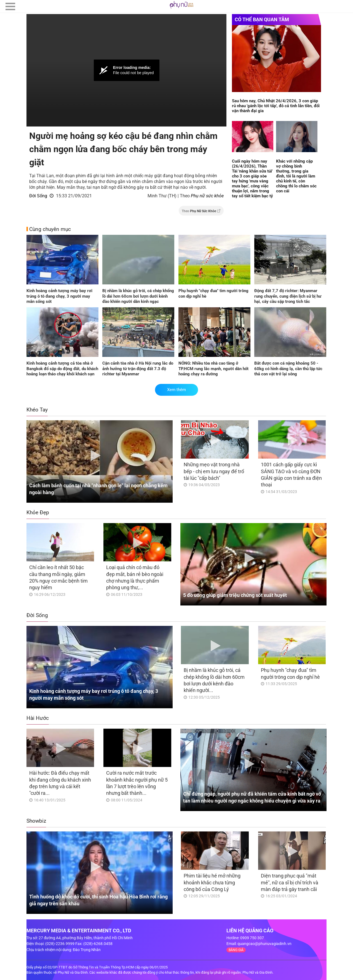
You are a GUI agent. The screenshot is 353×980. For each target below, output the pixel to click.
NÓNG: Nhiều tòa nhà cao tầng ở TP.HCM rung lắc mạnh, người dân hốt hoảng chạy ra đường (213, 369)
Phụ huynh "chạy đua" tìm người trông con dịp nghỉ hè (213, 294)
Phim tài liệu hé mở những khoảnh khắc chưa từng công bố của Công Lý (212, 882)
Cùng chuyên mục (50, 229)
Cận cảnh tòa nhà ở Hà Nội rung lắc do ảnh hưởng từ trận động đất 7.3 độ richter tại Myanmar (138, 369)
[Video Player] (126, 70)
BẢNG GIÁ (236, 950)
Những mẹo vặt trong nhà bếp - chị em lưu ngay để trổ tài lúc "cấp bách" (214, 471)
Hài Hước (38, 718)
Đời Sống (38, 196)
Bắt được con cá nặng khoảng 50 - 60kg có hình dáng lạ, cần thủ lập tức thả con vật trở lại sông (288, 369)
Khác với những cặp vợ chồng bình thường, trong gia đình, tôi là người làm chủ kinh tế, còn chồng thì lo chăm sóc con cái (296, 176)
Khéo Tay (37, 410)
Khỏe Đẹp (38, 512)
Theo (201, 211)
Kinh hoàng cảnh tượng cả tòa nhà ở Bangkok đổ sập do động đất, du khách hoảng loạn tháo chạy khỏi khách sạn (62, 369)
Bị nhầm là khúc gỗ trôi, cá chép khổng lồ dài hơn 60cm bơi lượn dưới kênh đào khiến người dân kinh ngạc (138, 296)
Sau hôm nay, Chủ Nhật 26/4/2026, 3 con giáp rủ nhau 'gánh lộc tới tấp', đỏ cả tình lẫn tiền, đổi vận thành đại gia (276, 106)
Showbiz (36, 821)
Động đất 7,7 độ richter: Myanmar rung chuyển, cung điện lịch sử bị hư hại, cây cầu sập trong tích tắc (288, 296)
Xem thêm (176, 390)
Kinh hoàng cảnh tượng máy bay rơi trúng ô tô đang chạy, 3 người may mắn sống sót (59, 296)
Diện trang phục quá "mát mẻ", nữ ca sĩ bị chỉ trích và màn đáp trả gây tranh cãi (290, 882)
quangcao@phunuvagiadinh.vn (264, 944)
